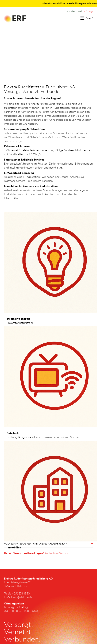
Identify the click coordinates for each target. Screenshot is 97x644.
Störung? (88, 11)
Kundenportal (74, 11)
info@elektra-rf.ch (23, 597)
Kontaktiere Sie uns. (56, 553)
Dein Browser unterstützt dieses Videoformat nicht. (48, 55)
